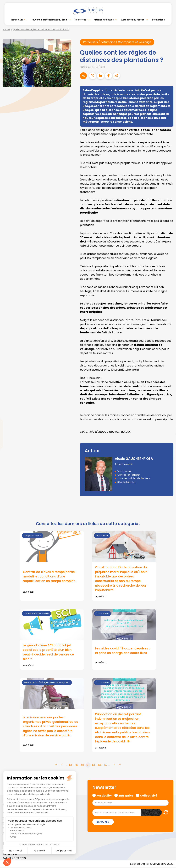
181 (70, 766)
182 (76, 766)
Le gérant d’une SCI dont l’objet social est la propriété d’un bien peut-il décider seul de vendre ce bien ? (48, 652)
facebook (169, 413)
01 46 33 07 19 (18, 859)
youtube (169, 434)
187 (106, 766)
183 (82, 766)
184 (88, 766)
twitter (169, 420)
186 (100, 766)
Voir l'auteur (125, 471)
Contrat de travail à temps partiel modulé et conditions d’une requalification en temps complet (49, 576)
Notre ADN (17, 20)
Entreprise (126, 796)
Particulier (104, 796)
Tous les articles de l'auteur (134, 478)
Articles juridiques (104, 20)
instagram (169, 441)
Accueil (6, 29)
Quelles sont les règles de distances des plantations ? (41, 29)
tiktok (169, 455)
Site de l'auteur (126, 482)
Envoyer (103, 822)
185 (94, 766)
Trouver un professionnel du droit (49, 20)
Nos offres (80, 20)
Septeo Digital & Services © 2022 (152, 864)
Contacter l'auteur (129, 475)
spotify (169, 448)
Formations (158, 20)
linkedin (169, 427)
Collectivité (148, 796)
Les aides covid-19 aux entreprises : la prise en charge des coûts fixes (122, 651)
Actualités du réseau (133, 20)
